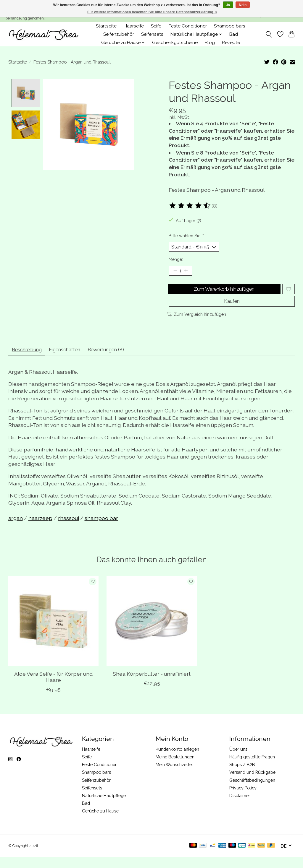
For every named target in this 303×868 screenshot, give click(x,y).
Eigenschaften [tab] (76, 360)
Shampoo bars (230, 26)
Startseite (106, 26)
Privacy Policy (243, 799)
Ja (228, 5)
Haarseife (134, 26)
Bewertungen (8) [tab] (124, 360)
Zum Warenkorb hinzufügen (223, 294)
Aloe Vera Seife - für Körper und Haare (53, 688)
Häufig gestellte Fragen (252, 768)
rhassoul (69, 529)
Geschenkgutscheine (175, 43)
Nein (243, 5)
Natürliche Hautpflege (104, 807)
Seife (156, 26)
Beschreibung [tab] (31, 360)
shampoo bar (101, 529)
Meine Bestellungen (175, 768)
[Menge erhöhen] (188, 273)
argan (16, 529)
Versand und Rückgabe (252, 784)
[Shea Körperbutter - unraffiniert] (152, 632)
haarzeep (40, 529)
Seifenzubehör (119, 34)
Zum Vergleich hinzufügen (197, 323)
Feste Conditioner (188, 26)
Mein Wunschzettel (174, 776)
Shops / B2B (242, 776)
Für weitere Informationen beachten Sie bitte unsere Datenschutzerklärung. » (152, 12)
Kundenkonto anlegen (177, 760)
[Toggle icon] (269, 34)
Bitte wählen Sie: (186, 236)
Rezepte (231, 43)
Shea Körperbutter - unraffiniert (152, 685)
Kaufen (232, 309)
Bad (234, 34)
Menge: (176, 261)
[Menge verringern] (175, 273)
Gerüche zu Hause (100, 822)
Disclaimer (240, 807)
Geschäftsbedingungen (252, 791)
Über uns (238, 760)
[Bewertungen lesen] (190, 206)
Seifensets (152, 34)
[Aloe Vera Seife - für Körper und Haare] (53, 632)
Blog (210, 43)
